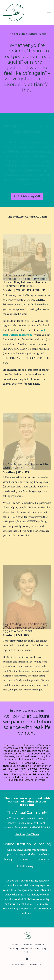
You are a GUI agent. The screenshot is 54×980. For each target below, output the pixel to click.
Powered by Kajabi (27, 972)
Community (26, 945)
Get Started (26, 948)
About (15, 945)
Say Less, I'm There (27, 834)
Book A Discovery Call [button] (27, 196)
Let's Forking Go (27, 866)
